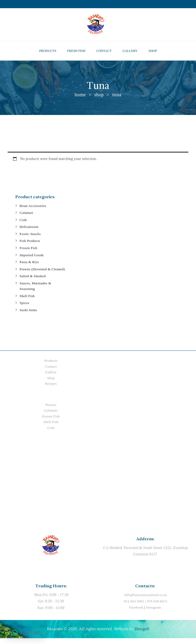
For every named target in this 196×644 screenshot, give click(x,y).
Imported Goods (32, 255)
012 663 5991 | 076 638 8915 (146, 607)
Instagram (154, 613)
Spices (25, 309)
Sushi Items (29, 316)
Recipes (51, 389)
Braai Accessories (33, 206)
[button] (26, 633)
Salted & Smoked (33, 282)
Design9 (142, 635)
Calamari (27, 213)
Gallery (51, 378)
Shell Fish (27, 302)
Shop (99, 95)
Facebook (136, 613)
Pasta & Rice (30, 262)
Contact (51, 372)
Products (51, 366)
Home (80, 95)
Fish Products (30, 241)
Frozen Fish (29, 248)
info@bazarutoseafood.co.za (146, 601)
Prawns (51, 410)
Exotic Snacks (31, 234)
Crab (23, 220)
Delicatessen (29, 227)
